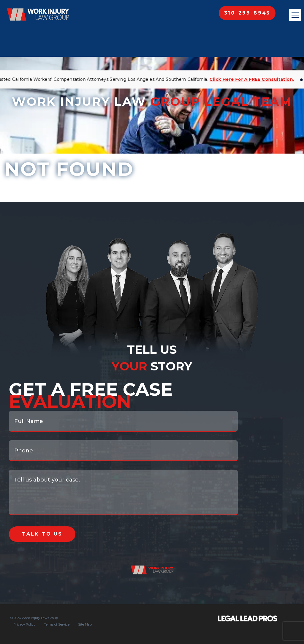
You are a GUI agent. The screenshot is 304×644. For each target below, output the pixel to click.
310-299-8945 (247, 13)
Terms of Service (57, 624)
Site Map (85, 624)
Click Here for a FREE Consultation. (253, 79)
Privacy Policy (24, 624)
